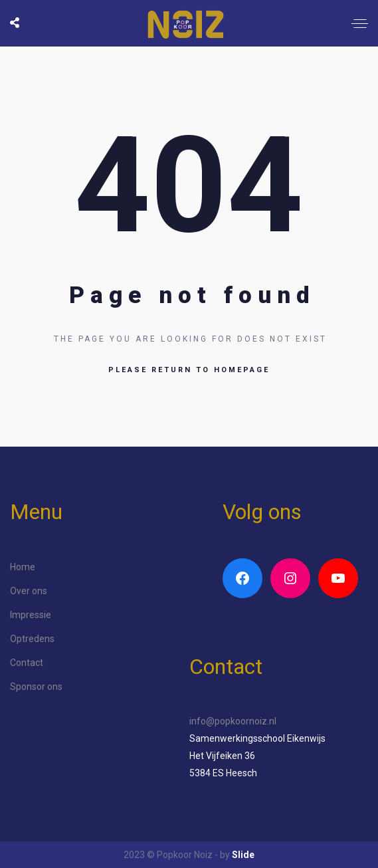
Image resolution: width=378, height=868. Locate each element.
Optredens (32, 639)
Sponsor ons (36, 687)
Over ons (29, 591)
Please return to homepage (189, 370)
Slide (243, 855)
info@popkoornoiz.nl (233, 721)
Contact (27, 663)
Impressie (31, 615)
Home (23, 567)
